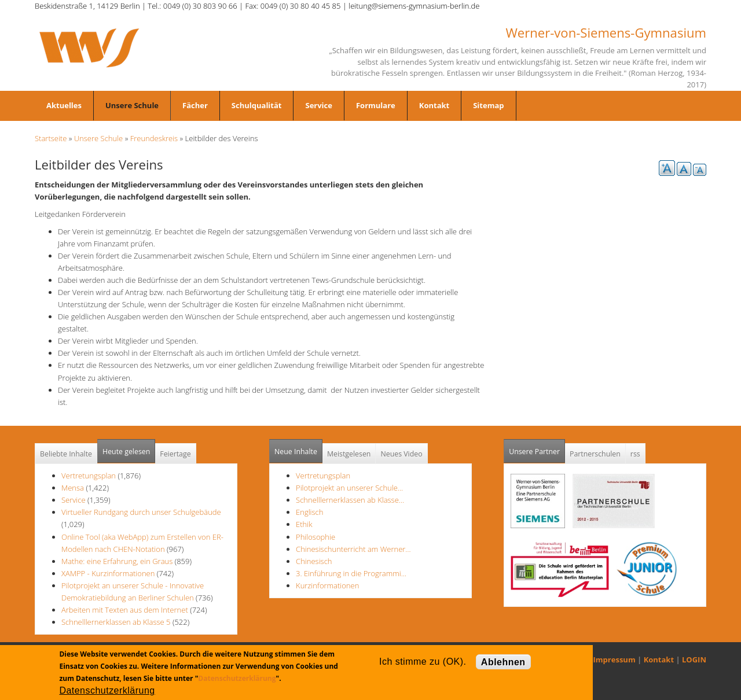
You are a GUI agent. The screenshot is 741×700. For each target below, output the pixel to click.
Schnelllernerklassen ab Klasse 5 (116, 622)
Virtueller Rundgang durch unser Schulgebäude (141, 512)
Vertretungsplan (89, 476)
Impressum (615, 660)
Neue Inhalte (296, 452)
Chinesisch (314, 561)
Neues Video (401, 454)
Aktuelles (64, 105)
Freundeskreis (154, 138)
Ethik (304, 524)
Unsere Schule (132, 105)
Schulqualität (257, 105)
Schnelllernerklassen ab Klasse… (350, 500)
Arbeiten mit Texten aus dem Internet (125, 610)
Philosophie (316, 537)
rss (635, 454)
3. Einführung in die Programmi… (351, 573)
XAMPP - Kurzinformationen (108, 573)
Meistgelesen (349, 454)
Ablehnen (503, 662)
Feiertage (175, 454)
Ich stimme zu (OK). (423, 662)
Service (318, 105)
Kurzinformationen (327, 585)
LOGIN (694, 660)
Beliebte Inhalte (66, 454)
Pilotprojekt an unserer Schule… (349, 488)
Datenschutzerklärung (237, 678)
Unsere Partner (537, 448)
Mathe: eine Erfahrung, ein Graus (118, 561)
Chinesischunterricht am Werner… (353, 549)
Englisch (309, 512)
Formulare (376, 105)
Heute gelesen (126, 452)
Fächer (195, 105)
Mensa (73, 488)
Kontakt (434, 105)
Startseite (51, 138)
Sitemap (488, 105)
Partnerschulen (595, 454)
